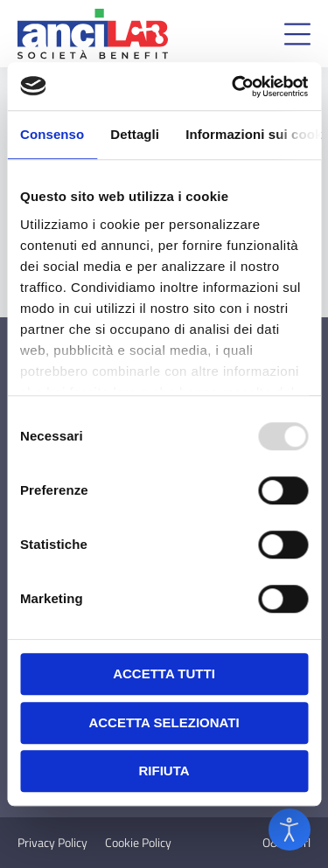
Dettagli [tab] (135, 134)
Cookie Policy (138, 843)
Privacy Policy (52, 843)
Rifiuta (164, 771)
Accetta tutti (164, 674)
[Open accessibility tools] (290, 830)
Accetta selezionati (164, 722)
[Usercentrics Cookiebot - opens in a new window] (234, 87)
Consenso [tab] (52, 134)
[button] (297, 34)
